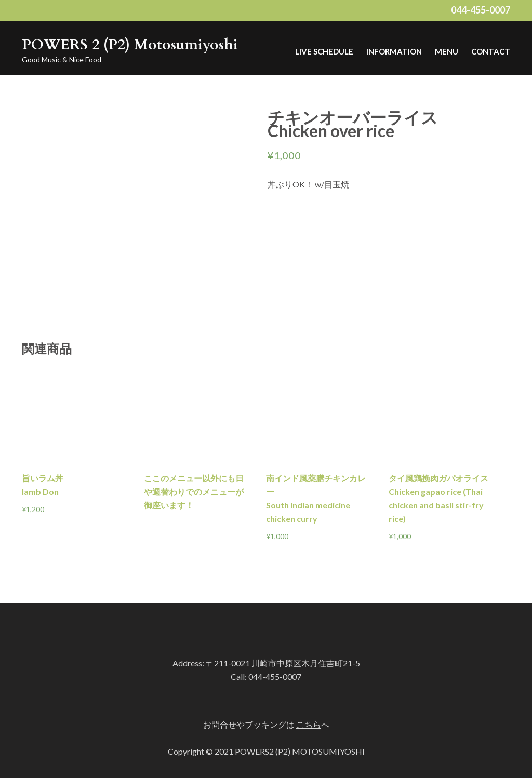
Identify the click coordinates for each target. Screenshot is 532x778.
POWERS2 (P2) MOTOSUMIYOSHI (300, 751)
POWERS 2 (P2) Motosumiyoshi (130, 45)
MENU (447, 51)
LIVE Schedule (324, 51)
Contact (491, 51)
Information (394, 51)
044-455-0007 (481, 10)
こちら (309, 724)
